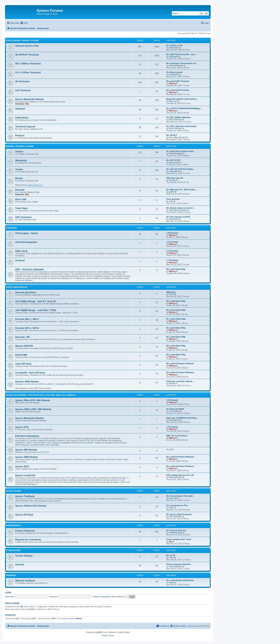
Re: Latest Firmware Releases (180, 363)
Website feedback (25, 581)
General (20, 565)
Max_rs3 (173, 101)
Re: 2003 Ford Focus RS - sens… (182, 54)
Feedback (11, 575)
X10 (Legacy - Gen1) (26, 233)
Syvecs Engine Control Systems (22, 41)
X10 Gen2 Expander (26, 242)
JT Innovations (13, 550)
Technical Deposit (25, 127)
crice (171, 201)
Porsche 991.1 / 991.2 (27, 319)
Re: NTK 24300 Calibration (179, 117)
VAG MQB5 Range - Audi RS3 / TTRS (36, 310)
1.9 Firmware (172, 233)
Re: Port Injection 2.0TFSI (178, 217)
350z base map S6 (175, 178)
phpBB (99, 632)
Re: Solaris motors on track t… (181, 208)
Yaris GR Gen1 (23, 364)
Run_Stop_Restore (177, 137)
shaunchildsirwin (176, 65)
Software (20, 109)
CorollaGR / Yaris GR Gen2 (30, 373)
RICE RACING (175, 119)
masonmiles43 (175, 566)
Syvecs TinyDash (25, 496)
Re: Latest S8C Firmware (178, 81)
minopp (172, 180)
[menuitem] (24, 23)
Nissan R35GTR (24, 346)
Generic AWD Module (27, 382)
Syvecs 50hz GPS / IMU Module (33, 400)
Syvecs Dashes (13, 491)
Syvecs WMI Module (26, 457)
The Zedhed (174, 411)
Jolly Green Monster (178, 210)
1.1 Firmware (172, 242)
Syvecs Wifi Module (26, 450)
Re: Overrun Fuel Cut (176, 530)
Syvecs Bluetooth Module (29, 99)
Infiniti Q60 (21, 355)
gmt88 (172, 192)
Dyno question (173, 199)
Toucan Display (24, 556)
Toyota (19, 169)
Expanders (11, 228)
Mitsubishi (21, 160)
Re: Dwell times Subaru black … (181, 151)
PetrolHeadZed (176, 153)
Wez (27, 104)
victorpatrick (174, 171)
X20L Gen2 (21, 251)
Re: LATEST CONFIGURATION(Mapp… (184, 108)
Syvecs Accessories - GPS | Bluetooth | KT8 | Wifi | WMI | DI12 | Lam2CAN (41, 395)
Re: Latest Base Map (176, 269)
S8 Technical (22, 81)
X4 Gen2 (20, 260)
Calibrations (22, 118)
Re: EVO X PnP (173, 160)
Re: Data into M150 (175, 409)
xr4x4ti (172, 383)
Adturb (79, 618)
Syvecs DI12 (22, 466)
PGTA (172, 294)
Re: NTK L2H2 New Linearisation (182, 126)
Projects (20, 135)
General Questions (26, 292)
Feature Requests (25, 531)
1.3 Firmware (172, 427)
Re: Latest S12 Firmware (178, 90)
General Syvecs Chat (27, 46)
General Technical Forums (20, 146)
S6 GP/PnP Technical (27, 55)
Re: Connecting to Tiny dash (180, 496)
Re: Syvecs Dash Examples (179, 514)
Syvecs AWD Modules (17, 287)
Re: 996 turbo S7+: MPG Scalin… (182, 190)
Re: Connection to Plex (177, 505)
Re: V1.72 (171, 555)
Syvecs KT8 (22, 427)
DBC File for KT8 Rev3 (177, 436)
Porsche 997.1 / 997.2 (27, 328)
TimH (171, 508)
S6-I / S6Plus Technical (28, 64)
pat (170, 541)
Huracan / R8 (22, 337)
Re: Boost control (174, 72)
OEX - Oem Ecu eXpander (30, 269)
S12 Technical (23, 90)
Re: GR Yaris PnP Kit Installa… (181, 169)
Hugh (171, 582)
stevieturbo (174, 48)
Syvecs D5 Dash (24, 515)
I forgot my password (101, 597)
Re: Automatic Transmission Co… (182, 63)
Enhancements (13, 525)
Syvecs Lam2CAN (25, 475)
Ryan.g (172, 83)
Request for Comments (28, 540)
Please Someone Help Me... (179, 564)
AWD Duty (171, 292)
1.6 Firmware (172, 400)
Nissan (19, 178)
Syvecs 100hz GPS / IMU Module (33, 409)
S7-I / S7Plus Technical (28, 72)
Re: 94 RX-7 (172, 135)
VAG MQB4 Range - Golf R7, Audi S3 (36, 301)
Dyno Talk (21, 199)
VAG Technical (23, 217)
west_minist (174, 162)
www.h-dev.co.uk (35, 185)
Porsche (20, 190)
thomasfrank (174, 420)
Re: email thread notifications (180, 580)
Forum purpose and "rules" (179, 539)
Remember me (120, 597)
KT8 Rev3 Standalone (27, 436)
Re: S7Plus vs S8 (174, 45)
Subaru (19, 152)
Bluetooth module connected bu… (182, 99)
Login (8, 592)
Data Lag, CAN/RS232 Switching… (182, 418)
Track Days (21, 208)
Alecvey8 (173, 498)
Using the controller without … (181, 381)
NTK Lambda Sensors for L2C (180, 475)
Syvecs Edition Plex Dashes (31, 506)
